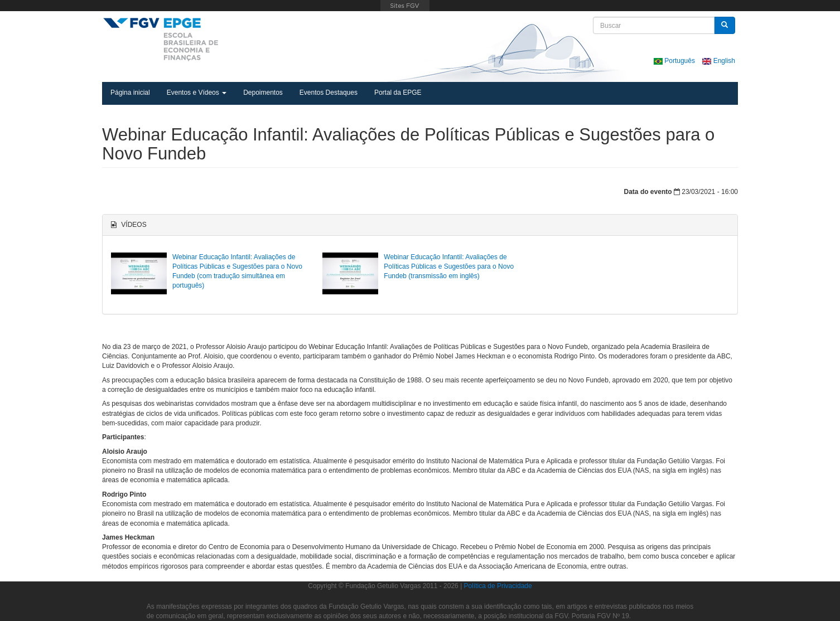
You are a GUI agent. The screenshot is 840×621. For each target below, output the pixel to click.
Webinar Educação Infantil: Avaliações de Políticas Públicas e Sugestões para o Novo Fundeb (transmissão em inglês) (449, 266)
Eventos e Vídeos (197, 93)
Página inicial (130, 93)
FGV (405, 6)
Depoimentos (263, 93)
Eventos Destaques (329, 93)
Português (675, 61)
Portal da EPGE (398, 93)
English (719, 61)
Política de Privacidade (498, 586)
